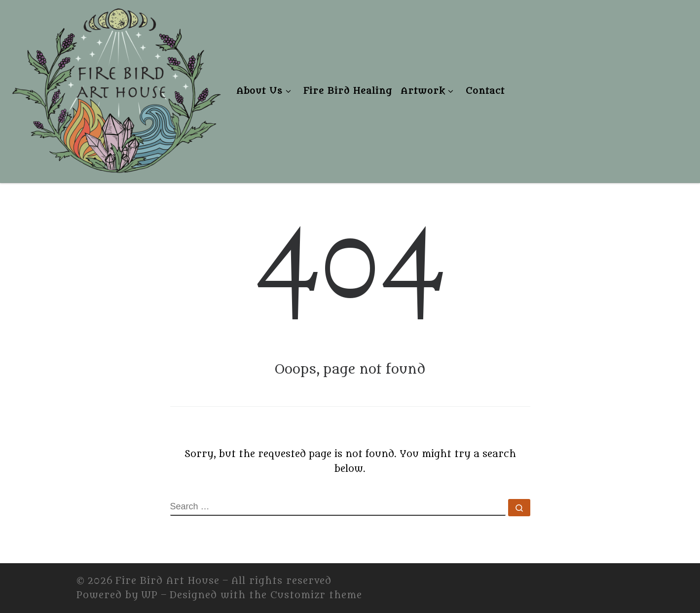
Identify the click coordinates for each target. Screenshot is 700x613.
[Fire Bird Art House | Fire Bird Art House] (115, 89)
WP (149, 595)
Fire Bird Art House (167, 581)
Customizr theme (316, 595)
